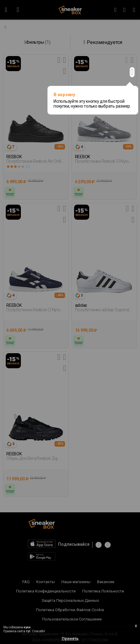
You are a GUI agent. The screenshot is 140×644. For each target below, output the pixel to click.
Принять (70, 638)
